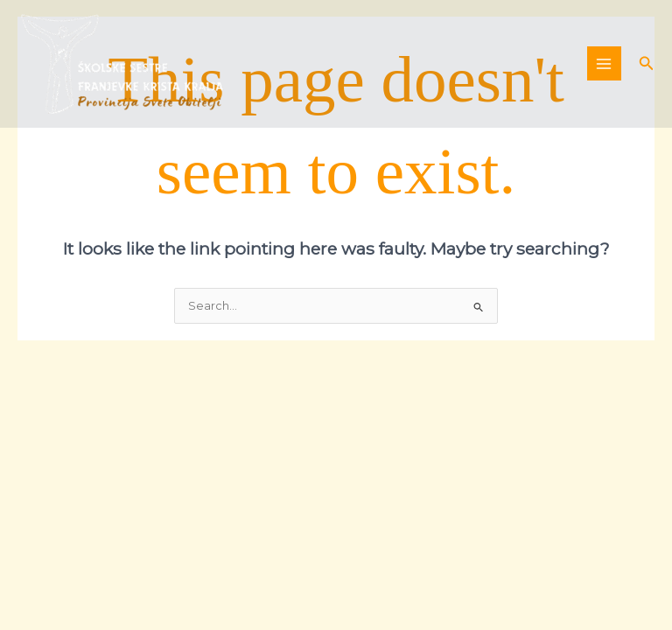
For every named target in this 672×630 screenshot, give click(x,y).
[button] (647, 64)
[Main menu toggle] (604, 63)
